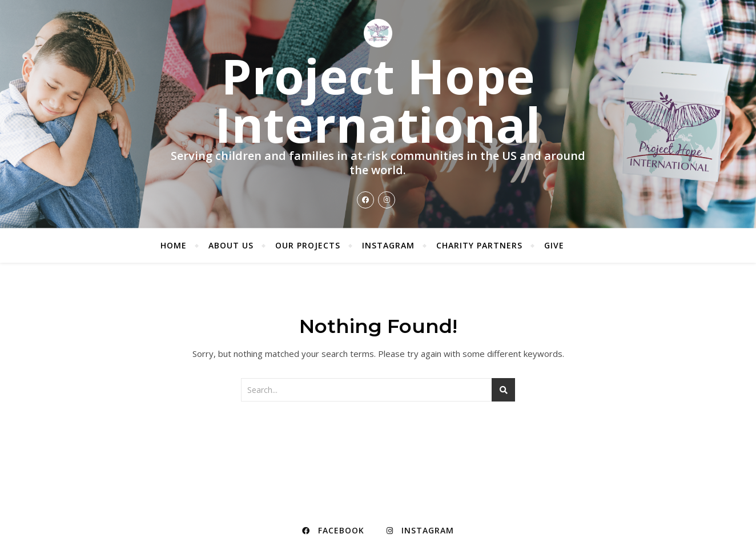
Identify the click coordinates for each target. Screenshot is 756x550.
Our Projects (308, 245)
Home (174, 245)
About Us (231, 245)
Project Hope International (378, 100)
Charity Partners (479, 245)
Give (554, 245)
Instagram (388, 245)
